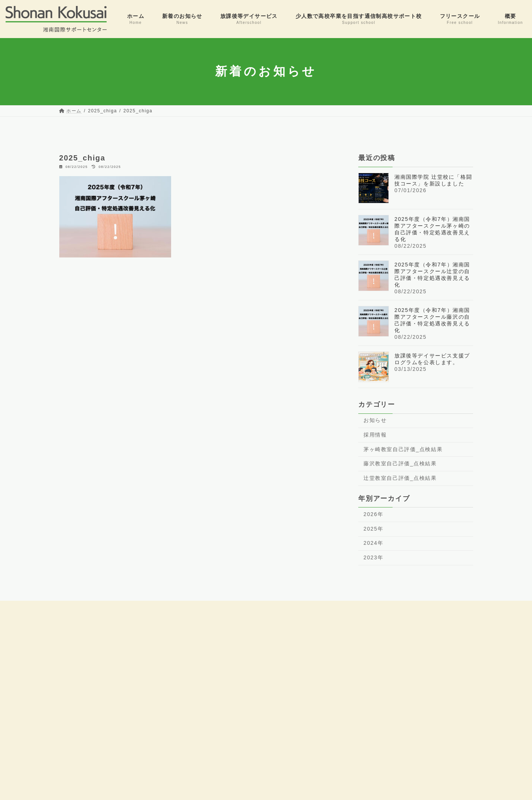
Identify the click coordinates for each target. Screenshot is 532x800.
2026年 (373, 514)
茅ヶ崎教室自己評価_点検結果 (403, 449)
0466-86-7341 (43, 670)
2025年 (373, 528)
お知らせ (375, 420)
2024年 (373, 543)
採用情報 (375, 435)
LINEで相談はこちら (380, 742)
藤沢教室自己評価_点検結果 (400, 463)
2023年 (373, 557)
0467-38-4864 (43, 754)
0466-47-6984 (43, 712)
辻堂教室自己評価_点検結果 (400, 478)
